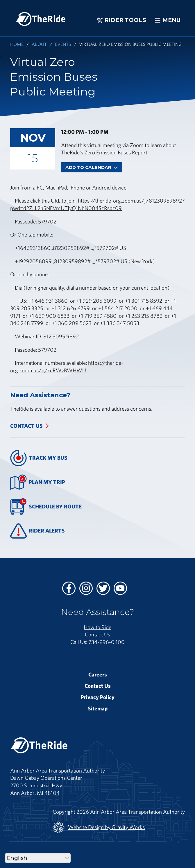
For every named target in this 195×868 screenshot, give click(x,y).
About (39, 44)
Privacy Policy (98, 697)
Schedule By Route (46, 507)
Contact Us (26, 426)
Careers (98, 674)
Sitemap (98, 708)
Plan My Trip (38, 482)
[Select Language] (38, 858)
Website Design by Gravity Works (99, 827)
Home (17, 44)
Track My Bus (39, 458)
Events (63, 44)
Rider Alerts (37, 531)
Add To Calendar (92, 167)
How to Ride (98, 627)
